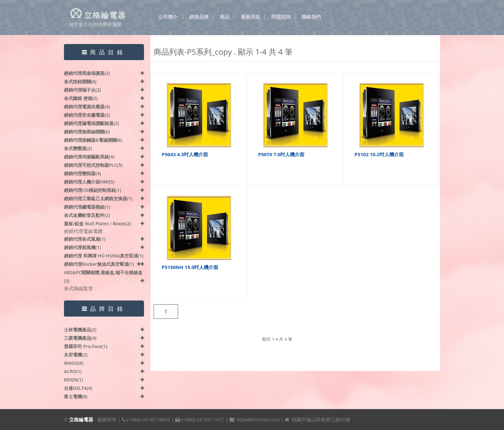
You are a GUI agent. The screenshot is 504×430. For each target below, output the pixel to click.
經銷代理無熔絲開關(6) (87, 132)
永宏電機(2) (76, 355)
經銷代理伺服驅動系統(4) (89, 157)
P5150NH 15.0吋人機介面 (190, 267)
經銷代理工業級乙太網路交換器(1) (98, 198)
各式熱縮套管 (78, 288)
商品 (225, 17)
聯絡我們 (311, 17)
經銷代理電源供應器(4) (87, 107)
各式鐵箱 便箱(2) (81, 98)
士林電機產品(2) (80, 330)
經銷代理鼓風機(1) (82, 247)
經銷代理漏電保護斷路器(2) (91, 123)
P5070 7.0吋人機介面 (281, 154)
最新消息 (250, 17)
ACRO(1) (73, 371)
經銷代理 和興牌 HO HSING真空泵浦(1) (104, 256)
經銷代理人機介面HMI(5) (89, 182)
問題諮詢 (281, 17)
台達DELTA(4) (78, 388)
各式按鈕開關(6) (80, 81)
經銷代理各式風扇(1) (85, 239)
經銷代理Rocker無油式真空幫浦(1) (99, 264)
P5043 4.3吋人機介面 (185, 154)
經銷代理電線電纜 (83, 231)
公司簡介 (168, 17)
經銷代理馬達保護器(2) (87, 73)
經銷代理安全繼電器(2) (87, 115)
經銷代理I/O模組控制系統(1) (93, 190)
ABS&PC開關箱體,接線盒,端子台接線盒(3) (103, 277)
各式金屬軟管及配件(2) (87, 215)
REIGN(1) (73, 380)
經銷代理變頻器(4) (82, 173)
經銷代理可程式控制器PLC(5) (93, 165)
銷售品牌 (199, 17)
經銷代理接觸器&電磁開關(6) (93, 140)
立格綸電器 (81, 419)
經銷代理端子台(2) (82, 90)
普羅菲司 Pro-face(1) (86, 346)
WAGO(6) (74, 363)
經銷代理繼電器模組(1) (87, 207)
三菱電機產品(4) (80, 338)
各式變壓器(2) (78, 148)
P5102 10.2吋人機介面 (379, 154)
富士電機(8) (76, 396)
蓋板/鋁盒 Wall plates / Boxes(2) (98, 224)
